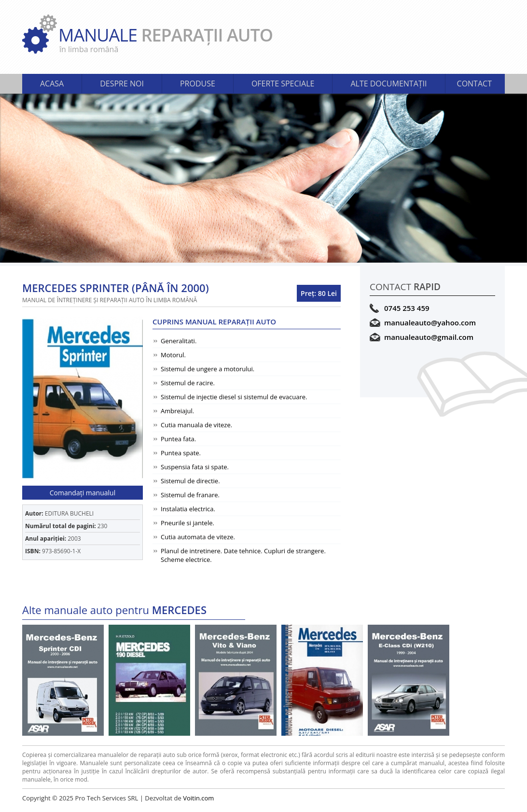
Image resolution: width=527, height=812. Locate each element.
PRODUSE (198, 84)
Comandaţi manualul (83, 493)
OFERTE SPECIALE (283, 84)
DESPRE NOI (122, 84)
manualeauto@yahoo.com (430, 322)
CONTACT (474, 84)
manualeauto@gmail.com (429, 337)
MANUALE (282, 39)
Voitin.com (198, 798)
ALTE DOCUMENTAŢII (388, 84)
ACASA (52, 84)
